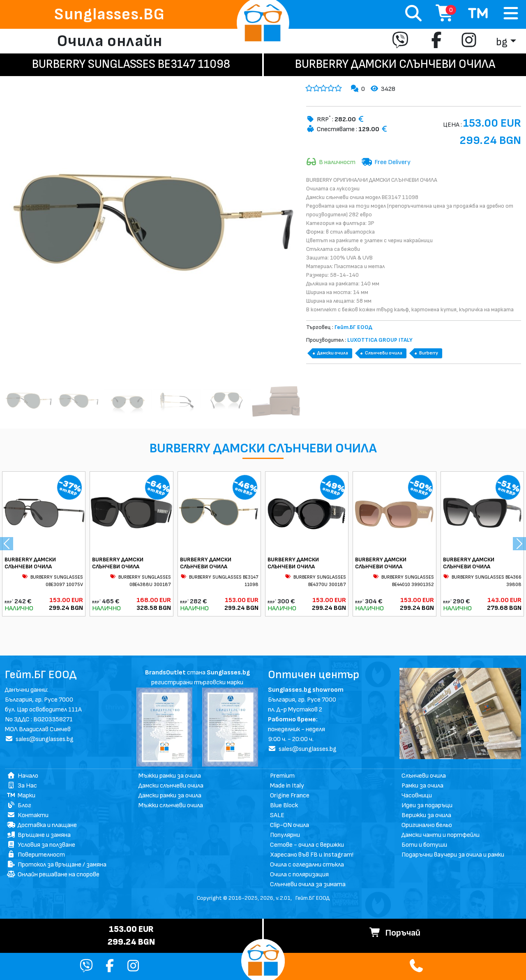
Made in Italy (287, 786)
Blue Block (284, 805)
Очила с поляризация (299, 875)
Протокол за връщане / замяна (57, 865)
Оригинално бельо (427, 825)
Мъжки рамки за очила (170, 776)
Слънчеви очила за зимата (308, 884)
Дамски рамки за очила (170, 796)
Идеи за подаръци (427, 805)
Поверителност (36, 855)
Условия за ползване (41, 845)
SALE (277, 815)
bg (502, 42)
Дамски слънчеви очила (171, 786)
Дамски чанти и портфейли (441, 835)
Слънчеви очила (384, 353)
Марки (21, 796)
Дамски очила (333, 353)
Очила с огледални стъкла (307, 865)
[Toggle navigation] (511, 14)
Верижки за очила (426, 815)
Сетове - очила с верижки (307, 845)
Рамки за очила (422, 786)
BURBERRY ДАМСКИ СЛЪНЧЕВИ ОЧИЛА (30, 563)
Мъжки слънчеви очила (171, 805)
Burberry (429, 353)
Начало (23, 776)
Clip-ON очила (290, 825)
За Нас (22, 786)
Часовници (417, 796)
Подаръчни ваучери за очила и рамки (453, 855)
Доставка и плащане (42, 825)
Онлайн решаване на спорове (53, 875)
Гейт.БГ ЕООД (313, 898)
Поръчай (395, 933)
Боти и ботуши (424, 845)
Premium (282, 776)
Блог (19, 805)
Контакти (28, 815)
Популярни (285, 835)
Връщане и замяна (39, 835)
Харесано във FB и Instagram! (312, 855)
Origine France (290, 796)
